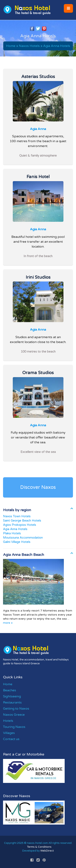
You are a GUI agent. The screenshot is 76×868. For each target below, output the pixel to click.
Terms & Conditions (39, 847)
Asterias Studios (38, 77)
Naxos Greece (14, 715)
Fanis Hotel (38, 177)
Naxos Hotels (29, 46)
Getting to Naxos (16, 709)
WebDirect (47, 851)
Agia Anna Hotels (57, 46)
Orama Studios (38, 373)
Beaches (10, 690)
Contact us (11, 739)
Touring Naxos (14, 727)
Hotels (8, 721)
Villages (9, 733)
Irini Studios (38, 277)
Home (11, 46)
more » (8, 623)
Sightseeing (12, 696)
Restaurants (12, 702)
